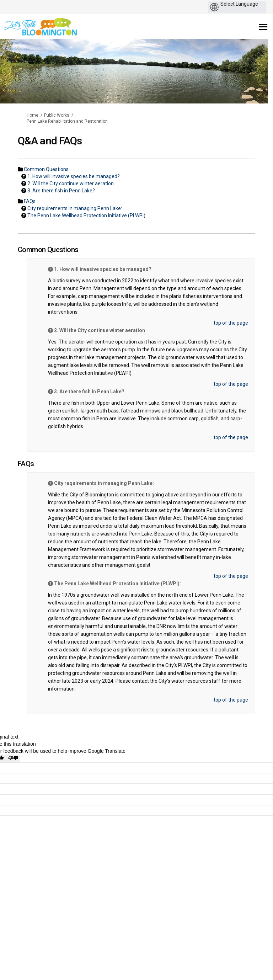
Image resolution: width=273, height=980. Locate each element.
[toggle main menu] (263, 27)
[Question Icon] (24, 176)
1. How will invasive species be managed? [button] (74, 176)
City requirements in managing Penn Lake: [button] (75, 208)
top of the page (231, 323)
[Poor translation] (13, 758)
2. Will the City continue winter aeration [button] (71, 183)
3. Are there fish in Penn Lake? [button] (61, 191)
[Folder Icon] (20, 169)
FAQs (30, 201)
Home (33, 115)
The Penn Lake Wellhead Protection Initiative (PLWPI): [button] (87, 215)
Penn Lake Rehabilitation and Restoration (67, 121)
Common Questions (46, 169)
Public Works (57, 115)
